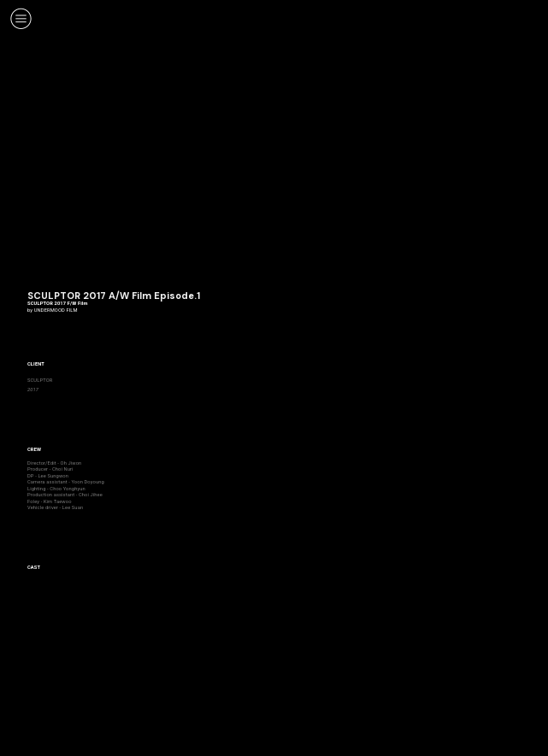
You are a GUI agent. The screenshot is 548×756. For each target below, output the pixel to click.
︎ (21, 19)
